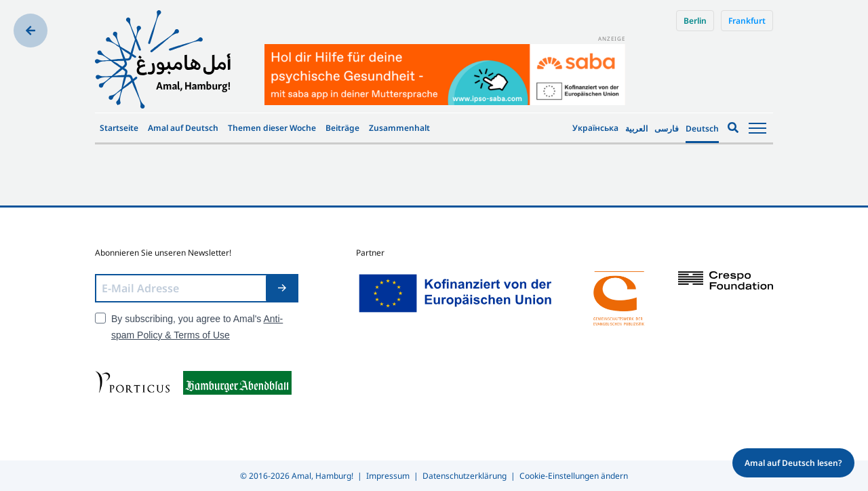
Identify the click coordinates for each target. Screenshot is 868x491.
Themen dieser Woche (272, 128)
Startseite (119, 128)
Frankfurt (747, 21)
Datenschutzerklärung (465, 476)
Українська (595, 128)
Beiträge (342, 128)
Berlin (695, 21)
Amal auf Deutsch (183, 128)
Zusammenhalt (399, 128)
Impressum (388, 476)
